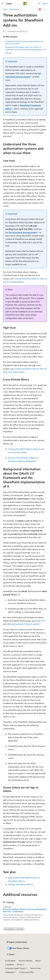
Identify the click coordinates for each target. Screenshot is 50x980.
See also (8, 53)
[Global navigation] (3, 4)
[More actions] (45, 9)
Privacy (20, 965)
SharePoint (14, 9)
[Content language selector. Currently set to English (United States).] (17, 942)
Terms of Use (35, 968)
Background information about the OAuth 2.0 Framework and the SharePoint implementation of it (26, 48)
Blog (37, 961)
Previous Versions (26, 961)
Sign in (45, 3)
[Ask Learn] (40, 9)
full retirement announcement (23, 232)
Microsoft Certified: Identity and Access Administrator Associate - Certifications (25, 910)
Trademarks (10, 972)
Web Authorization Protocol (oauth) (23, 624)
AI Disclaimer (10, 961)
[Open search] (39, 4)
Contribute (9, 965)
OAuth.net (40, 621)
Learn (5, 9)
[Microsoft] (25, 4)
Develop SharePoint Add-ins (21, 884)
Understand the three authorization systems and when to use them (24, 42)
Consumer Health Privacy (15, 968)
